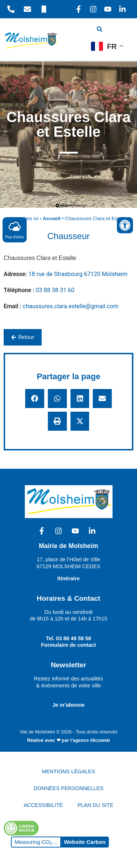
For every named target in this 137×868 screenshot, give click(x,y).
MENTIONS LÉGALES (69, 771)
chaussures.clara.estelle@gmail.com (71, 306)
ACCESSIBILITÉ (43, 805)
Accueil (52, 218)
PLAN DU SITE (95, 805)
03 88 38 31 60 (55, 290)
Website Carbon (85, 842)
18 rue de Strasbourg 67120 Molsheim (78, 274)
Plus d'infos (15, 229)
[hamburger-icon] (121, 30)
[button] (35, 399)
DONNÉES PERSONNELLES (68, 788)
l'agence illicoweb (90, 740)
